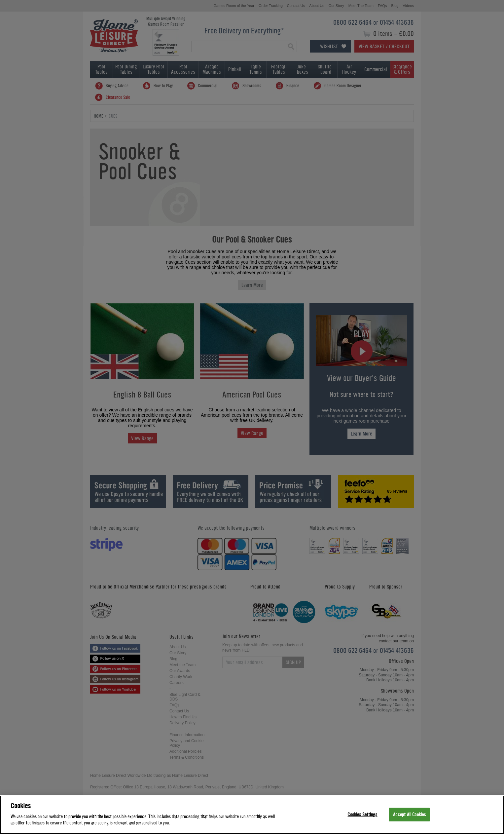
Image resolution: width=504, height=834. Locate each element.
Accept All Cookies (409, 814)
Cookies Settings (362, 814)
